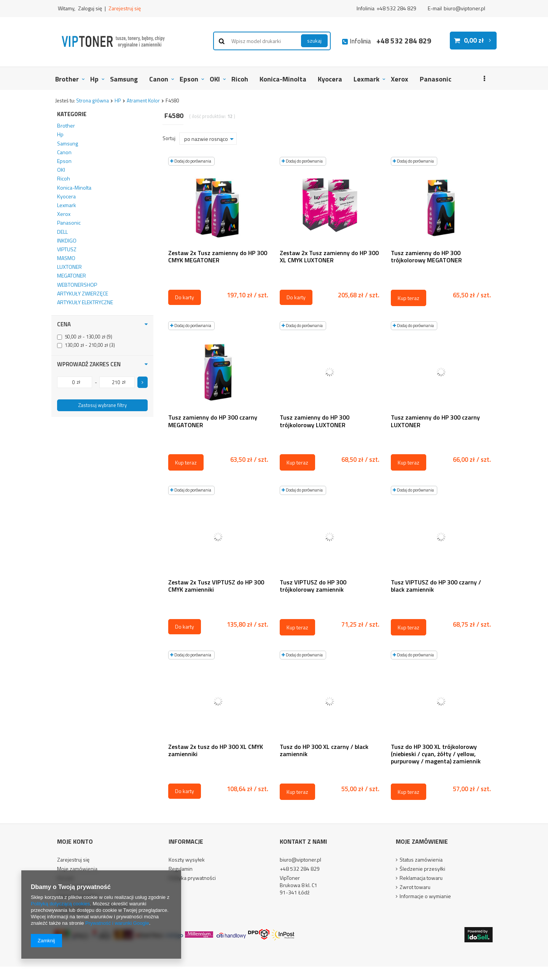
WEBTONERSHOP (77, 285)
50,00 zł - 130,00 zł (85, 337)
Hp (94, 79)
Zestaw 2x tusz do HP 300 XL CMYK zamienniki (216, 751)
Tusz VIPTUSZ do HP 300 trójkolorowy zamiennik (313, 586)
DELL (62, 232)
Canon (159, 79)
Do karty (185, 297)
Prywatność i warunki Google (117, 923)
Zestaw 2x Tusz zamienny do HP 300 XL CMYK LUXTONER (329, 257)
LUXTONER (69, 267)
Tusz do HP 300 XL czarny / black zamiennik (324, 751)
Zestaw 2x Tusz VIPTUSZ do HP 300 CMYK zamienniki (216, 586)
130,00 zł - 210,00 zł (86, 346)
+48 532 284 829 (396, 8)
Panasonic (436, 79)
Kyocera (330, 79)
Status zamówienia (421, 860)
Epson (189, 79)
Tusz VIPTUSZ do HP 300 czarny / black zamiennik (436, 586)
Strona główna (92, 101)
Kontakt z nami (303, 842)
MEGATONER (72, 276)
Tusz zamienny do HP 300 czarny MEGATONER (213, 421)
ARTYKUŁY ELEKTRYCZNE (85, 302)
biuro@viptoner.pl (464, 8)
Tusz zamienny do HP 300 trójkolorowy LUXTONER (315, 421)
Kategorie (72, 114)
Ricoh (240, 79)
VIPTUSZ (67, 249)
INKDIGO (67, 241)
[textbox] (272, 41)
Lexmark (366, 79)
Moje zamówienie (422, 842)
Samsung (124, 79)
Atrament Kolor (143, 101)
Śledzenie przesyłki (422, 869)
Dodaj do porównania (191, 161)
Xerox (400, 79)
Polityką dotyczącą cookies (60, 904)
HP (118, 101)
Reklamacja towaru (421, 879)
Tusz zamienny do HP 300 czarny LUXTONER (435, 421)
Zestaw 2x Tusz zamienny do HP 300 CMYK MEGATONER (218, 257)
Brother (67, 79)
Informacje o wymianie (425, 897)
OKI (215, 79)
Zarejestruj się (125, 8)
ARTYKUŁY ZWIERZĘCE (83, 294)
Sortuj (169, 138)
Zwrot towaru (415, 888)
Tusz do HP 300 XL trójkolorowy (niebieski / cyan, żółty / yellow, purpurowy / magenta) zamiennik (436, 754)
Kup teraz (409, 298)
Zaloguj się (91, 8)
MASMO (66, 258)
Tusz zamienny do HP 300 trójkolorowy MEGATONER (426, 257)
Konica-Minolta (283, 79)
